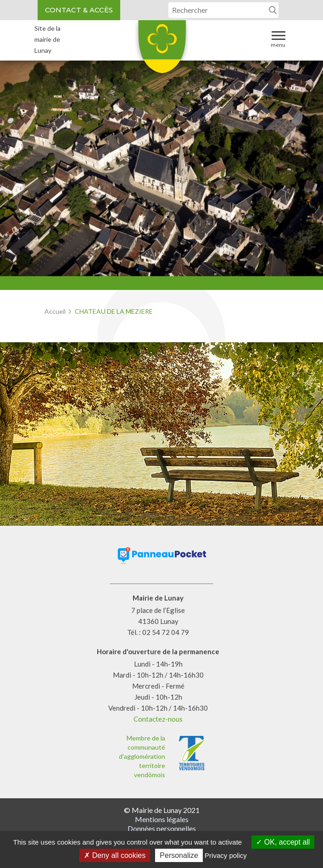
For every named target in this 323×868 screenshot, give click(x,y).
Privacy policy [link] (226, 855)
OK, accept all (283, 842)
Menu (278, 39)
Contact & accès (79, 10)
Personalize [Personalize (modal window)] (179, 855)
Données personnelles (162, 828)
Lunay (161, 50)
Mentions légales (162, 819)
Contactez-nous (158, 719)
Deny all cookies (115, 855)
